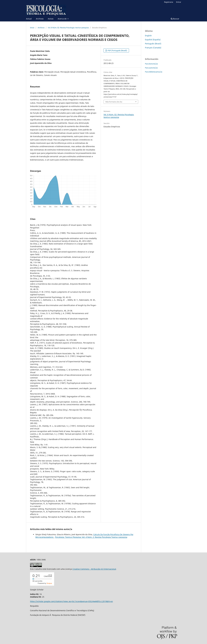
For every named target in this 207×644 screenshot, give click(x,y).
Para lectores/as (151, 64)
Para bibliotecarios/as (154, 72)
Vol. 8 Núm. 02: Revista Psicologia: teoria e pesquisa (68, 28)
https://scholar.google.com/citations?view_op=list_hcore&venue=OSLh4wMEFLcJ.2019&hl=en (71, 601)
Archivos (40, 19)
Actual (29, 19)
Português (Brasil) (153, 44)
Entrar (179, 2)
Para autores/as (151, 68)
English (148, 36)
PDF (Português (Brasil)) (117, 50)
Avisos (51, 19)
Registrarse (169, 2)
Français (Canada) (153, 48)
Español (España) (153, 40)
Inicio (32, 28)
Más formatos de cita (114, 102)
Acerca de (62, 19)
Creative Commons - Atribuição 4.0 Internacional (94, 569)
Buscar (175, 19)
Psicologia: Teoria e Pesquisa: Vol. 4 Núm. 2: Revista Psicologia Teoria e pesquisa (91, 537)
